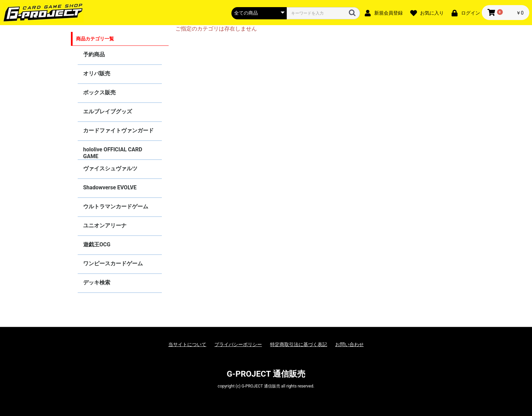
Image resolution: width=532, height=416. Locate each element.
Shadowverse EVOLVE (110, 187)
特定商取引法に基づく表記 (299, 344)
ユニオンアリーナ (105, 225)
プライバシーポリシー (238, 344)
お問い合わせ (349, 344)
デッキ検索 (97, 282)
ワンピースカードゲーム (113, 263)
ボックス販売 (99, 92)
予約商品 (94, 54)
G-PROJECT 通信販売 (266, 374)
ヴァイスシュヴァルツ (110, 168)
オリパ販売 (97, 73)
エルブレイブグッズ (108, 111)
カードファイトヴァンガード (118, 130)
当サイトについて (187, 344)
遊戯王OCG (97, 244)
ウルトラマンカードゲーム (116, 206)
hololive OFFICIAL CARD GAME (113, 153)
